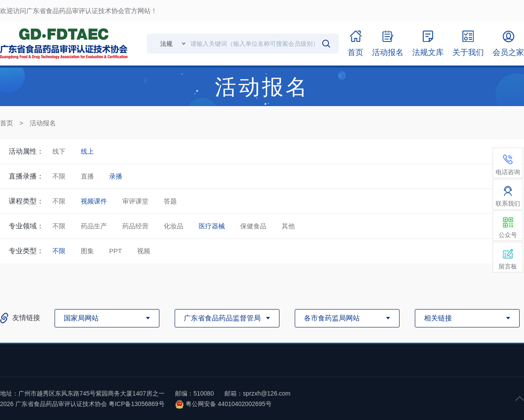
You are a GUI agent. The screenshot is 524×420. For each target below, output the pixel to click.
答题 (170, 201)
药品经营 (135, 226)
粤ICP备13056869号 (137, 404)
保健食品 (253, 226)
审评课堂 (135, 201)
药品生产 (94, 226)
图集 (87, 251)
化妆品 (174, 226)
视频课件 (94, 201)
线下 (59, 151)
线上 (87, 151)
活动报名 (43, 123)
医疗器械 (212, 226)
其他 (288, 226)
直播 (87, 176)
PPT (115, 251)
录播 (116, 176)
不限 (59, 176)
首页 (7, 123)
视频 (144, 251)
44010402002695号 (245, 404)
